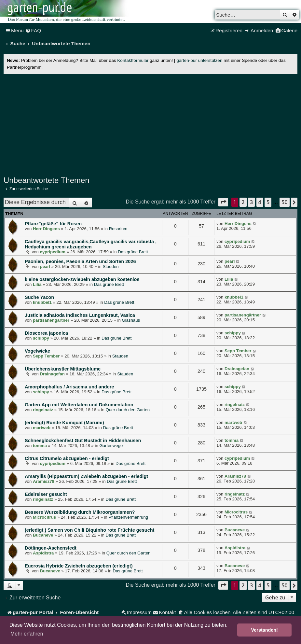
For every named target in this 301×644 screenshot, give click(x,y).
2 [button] (243, 202)
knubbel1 (42, 302)
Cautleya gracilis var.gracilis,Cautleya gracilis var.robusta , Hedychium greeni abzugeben (91, 244)
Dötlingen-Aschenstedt (51, 548)
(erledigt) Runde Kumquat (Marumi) (64, 423)
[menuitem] (33, 31)
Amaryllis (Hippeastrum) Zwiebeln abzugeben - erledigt (86, 476)
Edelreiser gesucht (46, 494)
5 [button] (268, 202)
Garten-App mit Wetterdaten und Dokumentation (79, 405)
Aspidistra (43, 553)
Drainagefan (52, 374)
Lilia (37, 284)
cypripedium (53, 252)
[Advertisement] (150, 124)
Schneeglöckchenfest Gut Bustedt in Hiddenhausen (83, 441)
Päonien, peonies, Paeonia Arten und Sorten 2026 (80, 261)
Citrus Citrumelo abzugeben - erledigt (67, 458)
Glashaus (131, 320)
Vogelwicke (37, 351)
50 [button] (284, 202)
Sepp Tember (46, 356)
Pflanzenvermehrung (128, 517)
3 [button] (251, 202)
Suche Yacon (39, 297)
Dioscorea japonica (46, 333)
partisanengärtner (51, 320)
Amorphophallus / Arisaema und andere (69, 387)
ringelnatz (43, 410)
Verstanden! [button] (265, 630)
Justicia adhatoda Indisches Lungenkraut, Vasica (80, 315)
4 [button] (260, 202)
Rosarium (118, 229)
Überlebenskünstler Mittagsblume (63, 369)
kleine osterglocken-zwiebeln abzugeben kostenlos (82, 279)
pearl (45, 266)
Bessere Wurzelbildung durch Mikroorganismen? (80, 512)
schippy (41, 338)
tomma (40, 446)
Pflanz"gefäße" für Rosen (53, 224)
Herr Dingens (46, 229)
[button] (223, 202)
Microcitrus (44, 517)
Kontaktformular (133, 60)
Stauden (110, 266)
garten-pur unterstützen (199, 60)
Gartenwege (111, 446)
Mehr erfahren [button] (27, 634)
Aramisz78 (44, 481)
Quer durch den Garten (128, 410)
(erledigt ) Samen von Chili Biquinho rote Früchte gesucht (89, 530)
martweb (42, 428)
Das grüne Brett (133, 252)
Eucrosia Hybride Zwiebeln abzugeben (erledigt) (79, 566)
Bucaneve (43, 535)
